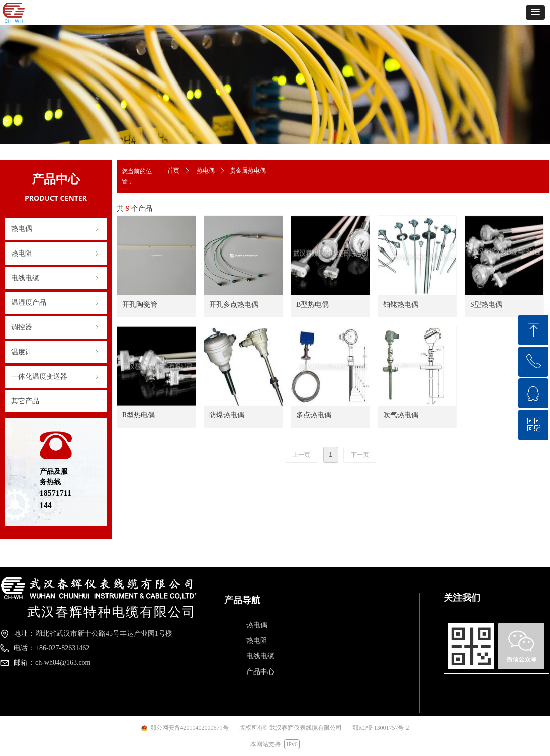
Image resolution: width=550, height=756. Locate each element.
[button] (535, 12)
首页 (173, 171)
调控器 (56, 327)
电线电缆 (56, 278)
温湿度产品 (56, 303)
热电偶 (56, 229)
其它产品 (25, 401)
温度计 (56, 352)
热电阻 (56, 254)
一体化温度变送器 (56, 377)
